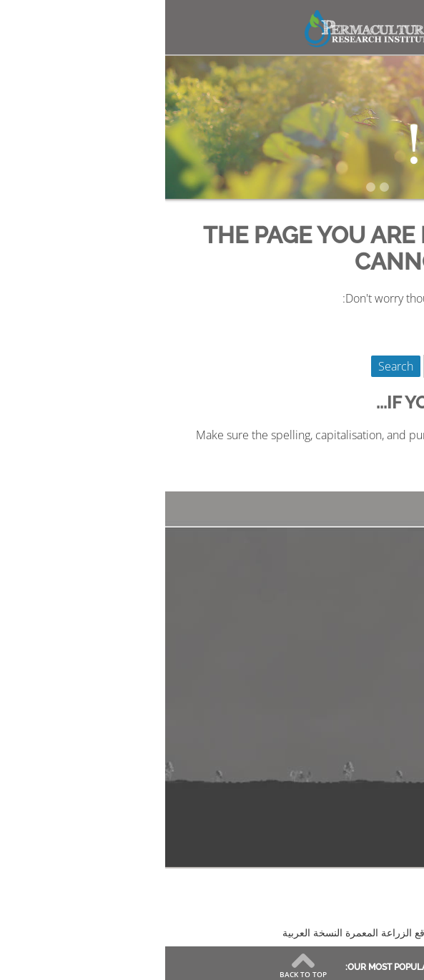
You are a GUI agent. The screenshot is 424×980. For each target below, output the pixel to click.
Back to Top (138, 974)
